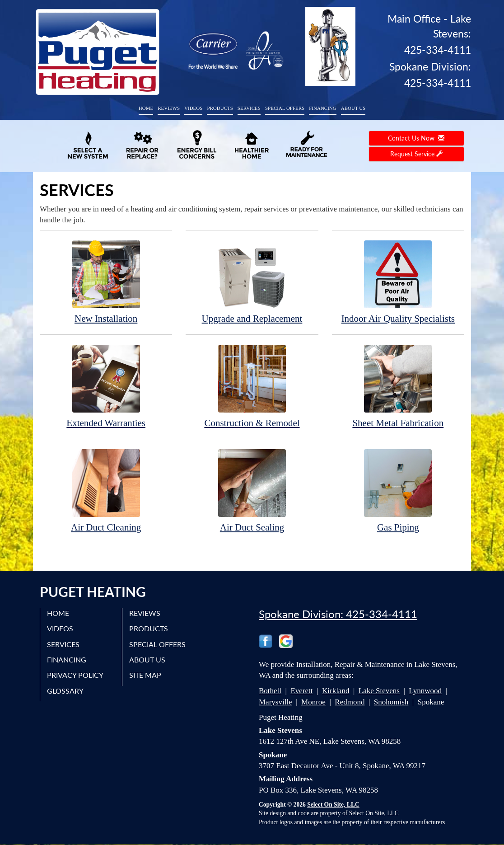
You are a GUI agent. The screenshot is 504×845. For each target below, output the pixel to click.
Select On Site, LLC (333, 805)
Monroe (313, 702)
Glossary (65, 691)
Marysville (275, 702)
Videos (193, 108)
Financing (323, 108)
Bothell (270, 691)
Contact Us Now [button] (416, 138)
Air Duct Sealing (252, 491)
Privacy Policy (75, 675)
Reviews (169, 108)
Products (220, 108)
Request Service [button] (416, 154)
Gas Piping (398, 491)
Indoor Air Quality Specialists (398, 282)
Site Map (145, 675)
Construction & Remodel (252, 386)
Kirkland (336, 691)
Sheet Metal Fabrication (398, 386)
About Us (353, 108)
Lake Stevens (379, 691)
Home (146, 108)
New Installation (106, 282)
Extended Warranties (106, 386)
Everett (301, 691)
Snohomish (391, 702)
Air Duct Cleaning (106, 491)
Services (249, 108)
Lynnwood (425, 691)
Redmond (350, 702)
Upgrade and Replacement (252, 282)
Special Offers (285, 108)
